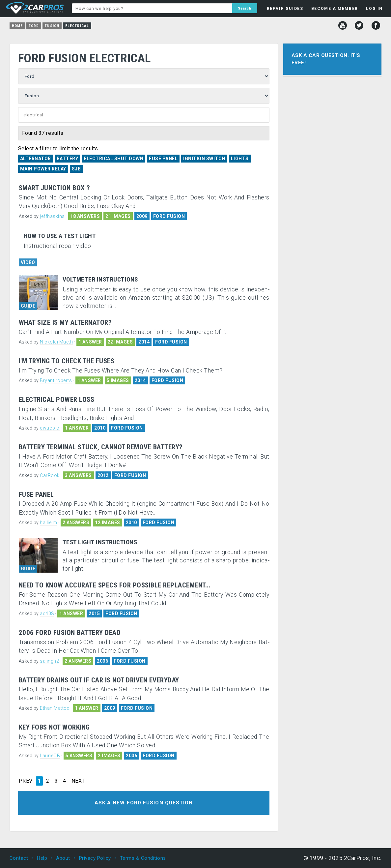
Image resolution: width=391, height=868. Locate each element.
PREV (26, 781)
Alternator (36, 159)
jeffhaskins (52, 216)
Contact (19, 858)
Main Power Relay (43, 169)
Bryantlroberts (56, 380)
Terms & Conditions (143, 858)
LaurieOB (50, 756)
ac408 (47, 614)
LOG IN (374, 9)
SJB (76, 169)
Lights (240, 159)
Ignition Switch (204, 159)
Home (17, 26)
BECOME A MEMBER (335, 9)
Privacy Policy (95, 858)
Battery (68, 159)
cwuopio (50, 428)
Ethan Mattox (55, 708)
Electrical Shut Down (113, 159)
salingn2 (49, 661)
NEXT (78, 781)
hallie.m (48, 523)
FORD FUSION (169, 216)
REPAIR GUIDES (285, 9)
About (63, 858)
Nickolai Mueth (56, 342)
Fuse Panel (163, 159)
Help (42, 858)
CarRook (50, 475)
